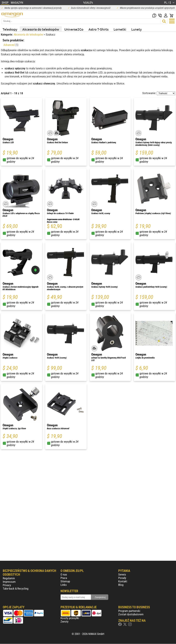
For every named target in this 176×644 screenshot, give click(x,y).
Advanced (11, 45)
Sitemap (65, 581)
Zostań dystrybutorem (131, 614)
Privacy (7, 585)
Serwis (122, 574)
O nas (64, 574)
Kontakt (123, 581)
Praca (64, 578)
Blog (121, 585)
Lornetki (120, 29)
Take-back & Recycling (16, 589)
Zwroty (64, 622)
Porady (122, 578)
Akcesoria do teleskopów (41, 29)
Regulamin (9, 578)
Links (64, 585)
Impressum (9, 582)
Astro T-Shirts (98, 29)
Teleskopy (10, 29)
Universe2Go (74, 29)
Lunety (136, 29)
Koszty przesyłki (70, 618)
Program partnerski (129, 611)
